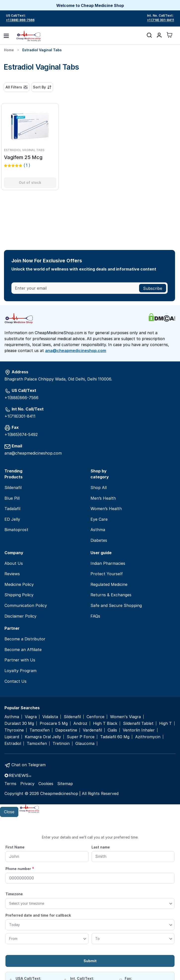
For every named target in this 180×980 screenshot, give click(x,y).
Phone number (20, 869)
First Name (15, 847)
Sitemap (65, 784)
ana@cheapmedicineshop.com (76, 351)
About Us (14, 563)
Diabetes (99, 540)
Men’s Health (103, 498)
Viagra (31, 717)
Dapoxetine (66, 730)
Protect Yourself (107, 574)
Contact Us (15, 681)
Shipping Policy (19, 595)
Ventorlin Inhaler (139, 730)
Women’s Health (106, 509)
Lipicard (12, 737)
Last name (101, 847)
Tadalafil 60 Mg (115, 737)
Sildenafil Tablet (138, 723)
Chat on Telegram (29, 765)
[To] (133, 939)
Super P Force (81, 737)
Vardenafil (92, 730)
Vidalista (50, 717)
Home (9, 50)
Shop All (99, 488)
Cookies (46, 784)
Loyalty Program (20, 671)
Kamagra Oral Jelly (43, 737)
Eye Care (99, 519)
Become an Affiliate (23, 650)
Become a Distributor (25, 639)
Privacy (27, 784)
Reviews (12, 574)
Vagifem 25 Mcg (23, 157)
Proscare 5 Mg (54, 723)
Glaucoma (85, 744)
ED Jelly (12, 519)
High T (165, 723)
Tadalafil (12, 509)
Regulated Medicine (109, 584)
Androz (80, 723)
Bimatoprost (16, 530)
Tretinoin (61, 744)
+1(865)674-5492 (21, 435)
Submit (90, 961)
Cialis (112, 730)
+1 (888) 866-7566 (20, 20)
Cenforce (95, 717)
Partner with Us (20, 660)
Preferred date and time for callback (38, 915)
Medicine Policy (19, 584)
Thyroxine (14, 730)
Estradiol (13, 744)
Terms (10, 784)
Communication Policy (26, 605)
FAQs (95, 616)
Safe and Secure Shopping (116, 605)
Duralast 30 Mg (19, 723)
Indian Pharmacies (108, 563)
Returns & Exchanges (111, 595)
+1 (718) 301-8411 (161, 20)
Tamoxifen (40, 730)
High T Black (105, 723)
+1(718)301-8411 (20, 416)
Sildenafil (13, 488)
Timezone (14, 894)
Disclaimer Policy (20, 616)
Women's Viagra (125, 717)
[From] (47, 939)
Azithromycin (148, 737)
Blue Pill (12, 498)
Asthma (98, 530)
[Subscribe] (153, 288)
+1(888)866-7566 (21, 398)
